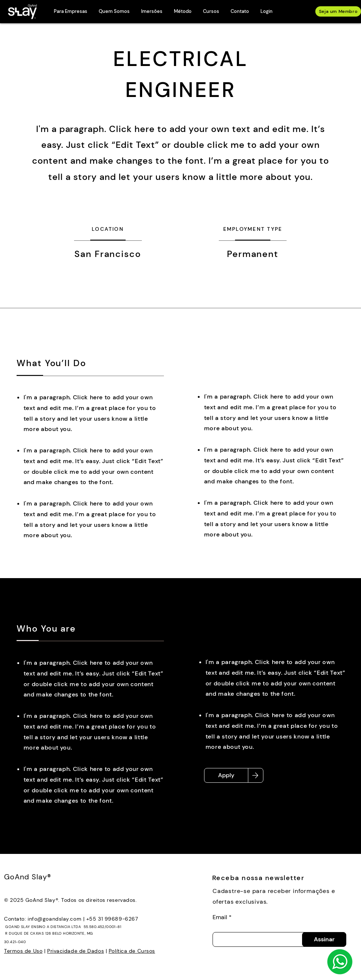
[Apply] (226, 775)
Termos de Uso (23, 951)
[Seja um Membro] (338, 11)
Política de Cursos (132, 951)
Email (220, 917)
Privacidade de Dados (76, 951)
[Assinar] (324, 939)
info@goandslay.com (55, 919)
